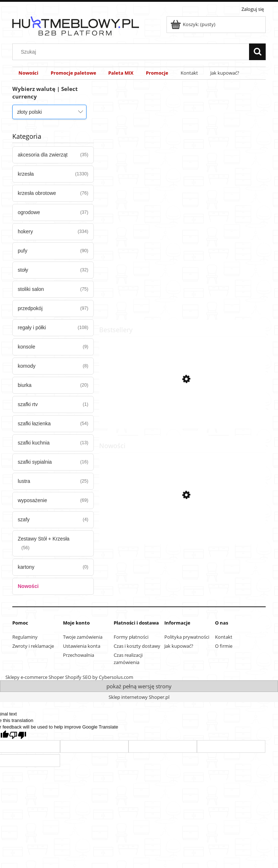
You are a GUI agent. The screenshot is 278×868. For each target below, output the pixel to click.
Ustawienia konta (82, 646)
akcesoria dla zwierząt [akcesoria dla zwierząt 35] (43, 155)
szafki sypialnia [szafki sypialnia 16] (35, 462)
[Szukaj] (257, 52)
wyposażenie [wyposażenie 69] (32, 500)
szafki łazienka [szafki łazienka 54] (34, 423)
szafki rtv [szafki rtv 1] (28, 404)
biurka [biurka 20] (25, 385)
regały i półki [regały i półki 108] (32, 327)
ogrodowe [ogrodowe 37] (29, 212)
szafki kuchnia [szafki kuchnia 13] (34, 443)
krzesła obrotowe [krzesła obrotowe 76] (37, 193)
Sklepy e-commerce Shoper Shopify (43, 677)
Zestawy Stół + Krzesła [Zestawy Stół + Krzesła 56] (44, 539)
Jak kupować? (179, 646)
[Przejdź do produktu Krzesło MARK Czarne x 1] (182, 413)
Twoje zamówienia (83, 637)
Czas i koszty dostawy (137, 646)
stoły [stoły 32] (23, 270)
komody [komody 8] (27, 366)
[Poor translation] (18, 735)
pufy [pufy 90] (22, 251)
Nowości (28, 586)
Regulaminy (25, 637)
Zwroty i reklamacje (33, 646)
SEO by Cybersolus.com (108, 677)
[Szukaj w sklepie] (132, 52)
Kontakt (224, 637)
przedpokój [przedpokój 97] (30, 308)
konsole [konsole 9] (26, 347)
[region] (182, 197)
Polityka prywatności (187, 637)
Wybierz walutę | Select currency (45, 93)
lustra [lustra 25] (24, 481)
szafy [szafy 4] (24, 519)
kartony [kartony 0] (26, 567)
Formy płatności (131, 637)
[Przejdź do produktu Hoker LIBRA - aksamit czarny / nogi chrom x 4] (182, 529)
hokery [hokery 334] (25, 231)
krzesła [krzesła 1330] (26, 174)
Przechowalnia (79, 655)
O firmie (224, 646)
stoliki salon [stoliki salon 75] (31, 289)
